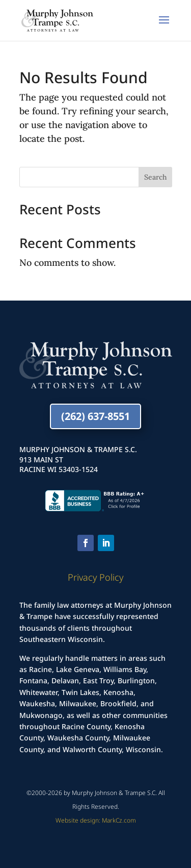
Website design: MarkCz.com (96, 820)
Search (155, 177)
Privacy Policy (95, 577)
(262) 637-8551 (95, 416)
